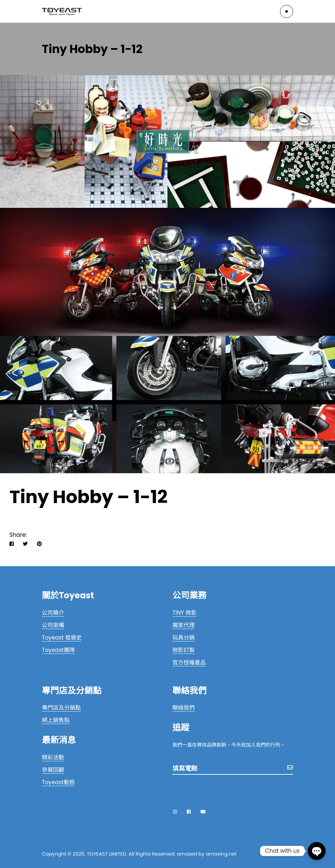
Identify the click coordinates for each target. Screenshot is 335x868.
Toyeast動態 (58, 782)
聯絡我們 (184, 708)
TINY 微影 (185, 613)
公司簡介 (53, 613)
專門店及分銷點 (61, 708)
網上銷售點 (56, 720)
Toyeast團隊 (58, 650)
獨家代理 (184, 625)
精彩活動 (53, 757)
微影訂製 (184, 650)
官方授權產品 (189, 662)
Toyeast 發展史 (62, 638)
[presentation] (222, 790)
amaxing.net (221, 854)
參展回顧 (53, 770)
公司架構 (53, 625)
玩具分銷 (184, 638)
